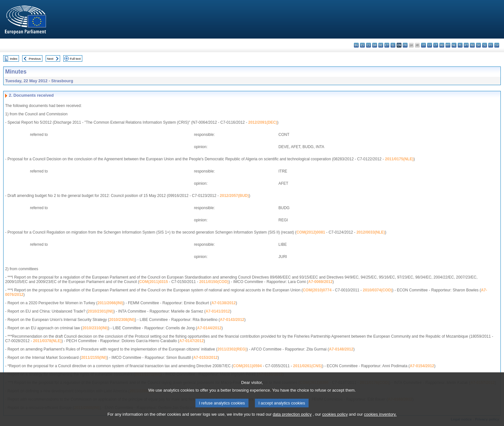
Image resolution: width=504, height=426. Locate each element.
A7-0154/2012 (422, 366)
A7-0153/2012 (205, 358)
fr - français (405, 45)
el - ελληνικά (393, 45)
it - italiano (423, 45)
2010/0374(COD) (378, 290)
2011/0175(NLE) (399, 159)
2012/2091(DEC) (263, 122)
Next (50, 59)
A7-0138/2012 (223, 303)
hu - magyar (442, 45)
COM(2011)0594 (247, 366)
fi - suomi (491, 45)
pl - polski (460, 45)
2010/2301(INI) (101, 311)
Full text (75, 59)
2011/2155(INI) (94, 358)
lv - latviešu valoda (430, 45)
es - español (362, 45)
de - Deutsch (381, 45)
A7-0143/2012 (232, 320)
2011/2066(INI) (110, 303)
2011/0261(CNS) (308, 366)
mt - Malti (448, 45)
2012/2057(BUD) (234, 196)
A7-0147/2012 (192, 341)
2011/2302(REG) (232, 349)
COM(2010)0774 (317, 290)
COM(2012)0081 (311, 232)
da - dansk (375, 45)
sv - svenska (497, 45)
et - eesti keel (387, 45)
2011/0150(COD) (214, 282)
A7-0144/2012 (209, 328)
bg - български (356, 45)
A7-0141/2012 (218, 311)
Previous (35, 59)
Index (14, 59)
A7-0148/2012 (341, 349)
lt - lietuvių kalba (436, 45)
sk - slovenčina (478, 45)
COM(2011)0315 (153, 282)
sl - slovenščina (485, 45)
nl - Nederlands (454, 45)
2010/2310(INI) (95, 328)
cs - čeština (369, 45)
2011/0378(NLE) (47, 341)
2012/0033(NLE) (371, 232)
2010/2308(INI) (122, 320)
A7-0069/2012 (320, 282)
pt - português (466, 45)
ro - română (472, 45)
